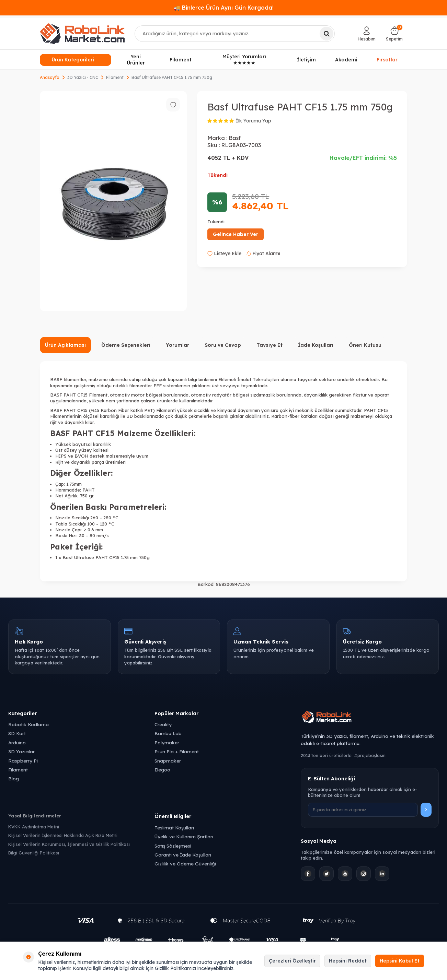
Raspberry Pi (23, 761)
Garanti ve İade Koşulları (183, 855)
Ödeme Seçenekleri (126, 345)
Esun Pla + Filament (177, 751)
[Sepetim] (394, 34)
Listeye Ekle (224, 253)
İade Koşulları (316, 345)
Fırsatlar (387, 59)
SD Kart (17, 733)
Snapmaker (168, 761)
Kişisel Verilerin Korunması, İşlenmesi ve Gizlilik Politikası (69, 844)
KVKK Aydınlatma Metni (34, 827)
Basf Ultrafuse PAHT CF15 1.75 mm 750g (172, 77)
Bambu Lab (168, 733)
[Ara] (326, 34)
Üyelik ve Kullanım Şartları (184, 836)
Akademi (346, 60)
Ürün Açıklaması (65, 345)
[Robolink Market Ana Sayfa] (370, 718)
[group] (113, 201)
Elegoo (162, 770)
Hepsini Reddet (348, 961)
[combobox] (235, 34)
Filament (181, 60)
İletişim (306, 60)
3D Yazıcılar (21, 751)
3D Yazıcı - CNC (83, 77)
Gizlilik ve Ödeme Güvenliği (185, 864)
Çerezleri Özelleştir (292, 961)
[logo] (82, 34)
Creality (163, 724)
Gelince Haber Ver (236, 234)
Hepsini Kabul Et (400, 961)
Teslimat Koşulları (174, 828)
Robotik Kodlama (28, 724)
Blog (14, 778)
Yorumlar (177, 345)
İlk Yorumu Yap (254, 121)
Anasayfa (50, 77)
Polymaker (167, 742)
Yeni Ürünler (136, 60)
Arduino (17, 742)
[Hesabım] (367, 34)
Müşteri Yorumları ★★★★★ (244, 60)
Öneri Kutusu (365, 345)
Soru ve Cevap (223, 345)
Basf (235, 138)
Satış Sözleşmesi (173, 846)
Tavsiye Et (270, 345)
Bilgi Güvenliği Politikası (34, 853)
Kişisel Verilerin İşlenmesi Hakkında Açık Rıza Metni (63, 835)
